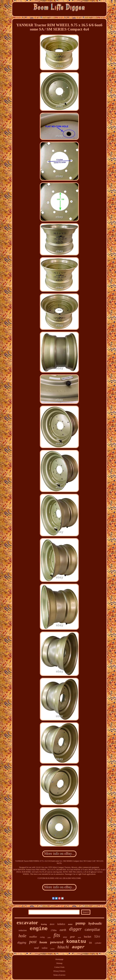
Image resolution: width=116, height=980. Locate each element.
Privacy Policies (59, 971)
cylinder (98, 943)
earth (63, 930)
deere (52, 924)
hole (23, 936)
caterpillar (92, 929)
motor (70, 924)
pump (80, 923)
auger (78, 947)
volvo (45, 948)
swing (42, 937)
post (33, 942)
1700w (54, 930)
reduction (23, 930)
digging (22, 942)
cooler (52, 949)
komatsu (76, 942)
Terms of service (59, 975)
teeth (79, 937)
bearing (44, 924)
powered (57, 942)
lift (91, 943)
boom (43, 942)
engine (39, 929)
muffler (33, 937)
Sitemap (59, 963)
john (49, 937)
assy (65, 937)
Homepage (59, 959)
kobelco (61, 924)
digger (76, 929)
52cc (97, 936)
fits (57, 935)
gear (72, 937)
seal (36, 948)
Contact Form (59, 967)
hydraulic (95, 923)
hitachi (63, 947)
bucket (88, 937)
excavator (27, 923)
